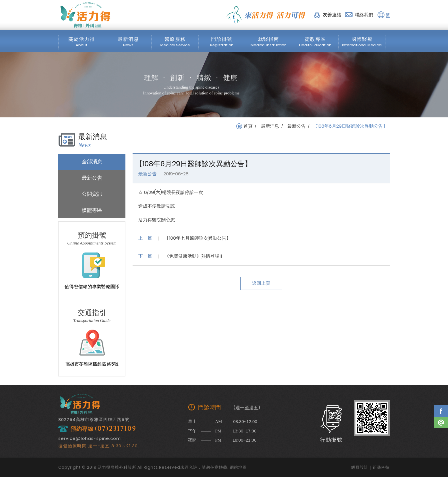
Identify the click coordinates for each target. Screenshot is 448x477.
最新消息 (270, 126)
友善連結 (332, 15)
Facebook (441, 411)
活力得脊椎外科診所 (85, 15)
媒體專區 (92, 210)
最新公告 (297, 126)
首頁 (248, 126)
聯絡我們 (364, 15)
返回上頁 (261, 283)
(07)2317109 (115, 429)
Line (441, 422)
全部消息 (92, 162)
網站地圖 (238, 467)
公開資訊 (92, 194)
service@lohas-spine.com (90, 438)
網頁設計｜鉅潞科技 (370, 467)
